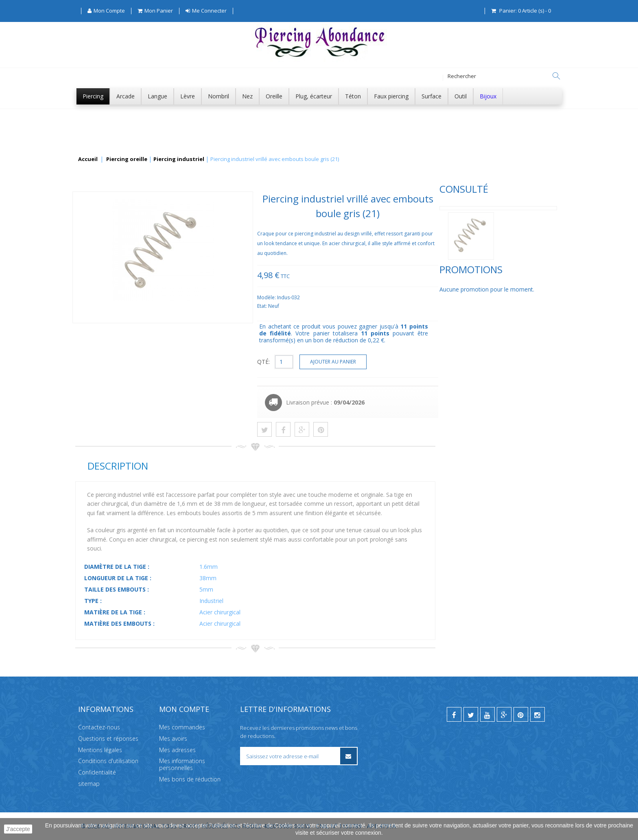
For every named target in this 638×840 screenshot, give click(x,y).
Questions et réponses (108, 739)
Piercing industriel (179, 159)
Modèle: (389, 297)
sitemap (89, 784)
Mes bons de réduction (190, 779)
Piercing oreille (127, 159)
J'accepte (18, 829)
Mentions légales (100, 750)
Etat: (384, 306)
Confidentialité (97, 772)
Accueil (88, 159)
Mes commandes (182, 727)
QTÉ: (385, 362)
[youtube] (487, 714)
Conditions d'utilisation (108, 761)
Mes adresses (177, 750)
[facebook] (454, 714)
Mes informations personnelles (182, 764)
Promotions (107, 297)
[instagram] (537, 714)
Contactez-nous (99, 727)
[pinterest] (521, 714)
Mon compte (184, 709)
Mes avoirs (173, 739)
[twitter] (471, 714)
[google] (504, 714)
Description (239, 466)
